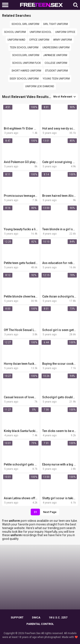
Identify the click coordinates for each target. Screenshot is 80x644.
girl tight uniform (55, 24)
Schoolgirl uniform (26, 55)
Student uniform (56, 71)
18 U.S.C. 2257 (58, 617)
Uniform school (41, 32)
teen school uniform (24, 47)
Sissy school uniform (24, 79)
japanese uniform (55, 55)
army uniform (63, 40)
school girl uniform (25, 24)
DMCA (36, 617)
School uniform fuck (26, 63)
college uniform (56, 63)
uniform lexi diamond (40, 86)
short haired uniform (26, 71)
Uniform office (65, 32)
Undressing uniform (56, 47)
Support (17, 617)
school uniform (15, 32)
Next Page (50, 512)
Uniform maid (16, 40)
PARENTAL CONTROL (40, 624)
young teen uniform (56, 79)
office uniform (39, 40)
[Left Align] (6, 5)
